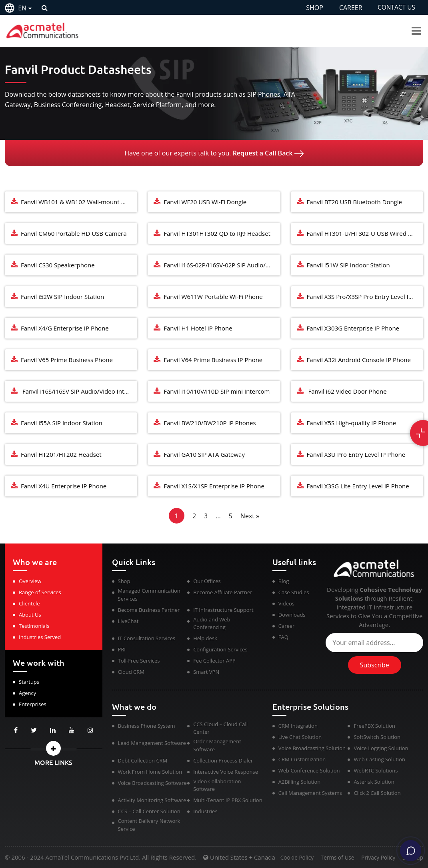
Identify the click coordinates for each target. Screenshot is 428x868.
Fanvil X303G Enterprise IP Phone (353, 328)
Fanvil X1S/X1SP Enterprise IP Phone (214, 486)
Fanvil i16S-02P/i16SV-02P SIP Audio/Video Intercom (222, 265)
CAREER (349, 8)
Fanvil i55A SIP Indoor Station (62, 423)
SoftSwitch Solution (377, 737)
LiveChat (128, 621)
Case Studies (294, 592)
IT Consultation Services (147, 638)
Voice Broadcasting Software (152, 783)
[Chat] (409, 849)
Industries (205, 811)
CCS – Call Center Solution (149, 811)
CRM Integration (298, 726)
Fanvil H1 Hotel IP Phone (198, 328)
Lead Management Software (152, 743)
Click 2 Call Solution (377, 793)
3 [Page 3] (206, 516)
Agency (27, 693)
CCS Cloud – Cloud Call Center (220, 728)
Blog (284, 581)
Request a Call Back (268, 153)
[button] (54, 748)
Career (287, 626)
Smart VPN (206, 672)
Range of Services (40, 592)
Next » (250, 516)
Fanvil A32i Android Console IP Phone (359, 360)
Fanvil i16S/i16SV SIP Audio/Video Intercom (79, 391)
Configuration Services (220, 649)
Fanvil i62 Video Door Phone (347, 391)
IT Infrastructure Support (223, 610)
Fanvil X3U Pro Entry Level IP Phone (356, 454)
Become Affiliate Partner (223, 592)
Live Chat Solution (300, 737)
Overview (30, 581)
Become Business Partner (149, 610)
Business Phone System (147, 726)
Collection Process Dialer (223, 760)
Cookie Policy (290, 858)
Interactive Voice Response (226, 772)
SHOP (313, 8)
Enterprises (33, 704)
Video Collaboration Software (217, 785)
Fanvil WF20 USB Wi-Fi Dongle (205, 202)
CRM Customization (302, 759)
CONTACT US (396, 8)
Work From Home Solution (150, 772)
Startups (29, 682)
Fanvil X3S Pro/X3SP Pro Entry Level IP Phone (365, 297)
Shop (124, 581)
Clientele (29, 603)
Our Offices (207, 581)
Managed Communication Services (149, 595)
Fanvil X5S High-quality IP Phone (352, 423)
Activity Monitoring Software (152, 800)
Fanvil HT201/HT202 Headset (61, 454)
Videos (286, 603)
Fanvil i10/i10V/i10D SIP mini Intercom (217, 391)
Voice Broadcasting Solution (312, 748)
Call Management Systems (310, 793)
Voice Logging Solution (381, 748)
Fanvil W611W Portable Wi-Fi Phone (213, 297)
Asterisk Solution (374, 782)
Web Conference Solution (309, 770)
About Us (30, 615)
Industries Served (40, 637)
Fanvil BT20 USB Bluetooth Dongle (354, 202)
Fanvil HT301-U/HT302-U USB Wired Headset (365, 233)
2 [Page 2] (194, 516)
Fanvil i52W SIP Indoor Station (62, 297)
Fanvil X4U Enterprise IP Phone (64, 486)
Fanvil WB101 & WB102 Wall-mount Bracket (79, 202)
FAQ (283, 637)
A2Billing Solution (300, 782)
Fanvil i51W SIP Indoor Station (348, 265)
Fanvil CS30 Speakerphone (58, 265)
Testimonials (34, 626)
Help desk (205, 638)
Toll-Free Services (139, 661)
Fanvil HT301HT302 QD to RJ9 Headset (217, 233)
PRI (122, 649)
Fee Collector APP (214, 661)
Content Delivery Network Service (149, 825)
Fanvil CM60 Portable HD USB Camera (74, 233)
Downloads (292, 615)
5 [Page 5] (231, 516)
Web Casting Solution (379, 759)
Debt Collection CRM (143, 760)
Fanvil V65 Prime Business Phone (67, 360)
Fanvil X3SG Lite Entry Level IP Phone (358, 486)
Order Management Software (217, 745)
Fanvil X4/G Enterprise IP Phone (65, 328)
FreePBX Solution (374, 726)
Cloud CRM (131, 672)
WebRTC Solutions (376, 770)
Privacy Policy (376, 858)
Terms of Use (332, 858)
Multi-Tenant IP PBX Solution (228, 800)
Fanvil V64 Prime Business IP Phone (213, 360)
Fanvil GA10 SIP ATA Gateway (204, 454)
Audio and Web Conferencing (212, 623)
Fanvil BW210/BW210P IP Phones (210, 423)
